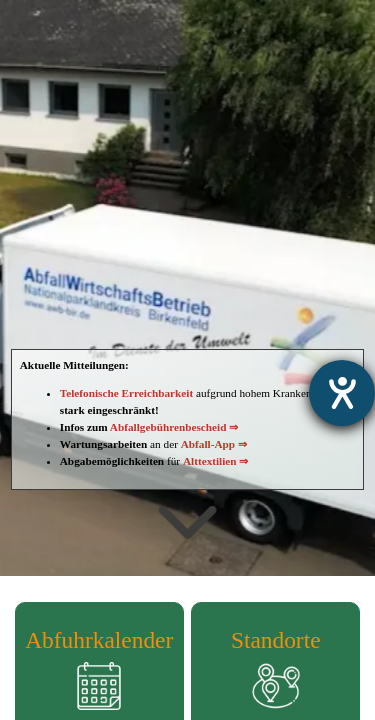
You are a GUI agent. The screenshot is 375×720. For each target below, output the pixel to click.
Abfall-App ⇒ (214, 444)
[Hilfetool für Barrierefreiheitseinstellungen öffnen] (342, 393)
